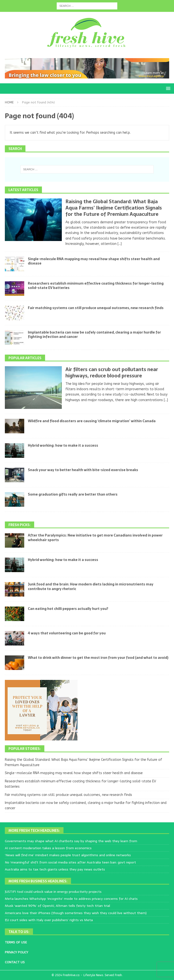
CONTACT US (15, 962)
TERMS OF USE (16, 942)
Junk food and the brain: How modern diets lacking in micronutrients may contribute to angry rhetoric (91, 586)
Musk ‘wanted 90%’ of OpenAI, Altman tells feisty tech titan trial (57, 906)
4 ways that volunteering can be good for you (67, 633)
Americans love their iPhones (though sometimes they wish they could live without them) (76, 913)
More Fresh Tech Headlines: (34, 831)
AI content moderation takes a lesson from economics (48, 848)
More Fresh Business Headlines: (38, 881)
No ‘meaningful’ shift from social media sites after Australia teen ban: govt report (70, 862)
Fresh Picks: (20, 525)
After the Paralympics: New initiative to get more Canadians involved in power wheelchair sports (95, 537)
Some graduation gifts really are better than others (73, 494)
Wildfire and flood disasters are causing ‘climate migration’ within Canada (92, 421)
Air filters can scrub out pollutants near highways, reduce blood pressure (112, 373)
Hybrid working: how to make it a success (63, 445)
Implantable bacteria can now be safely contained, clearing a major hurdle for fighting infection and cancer (94, 334)
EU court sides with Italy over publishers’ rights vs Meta (49, 920)
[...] (120, 244)
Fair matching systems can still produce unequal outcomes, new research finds (96, 308)
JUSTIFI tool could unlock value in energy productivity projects (53, 892)
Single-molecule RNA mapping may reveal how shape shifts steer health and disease (94, 261)
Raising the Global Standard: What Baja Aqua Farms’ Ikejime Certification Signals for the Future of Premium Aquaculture (114, 208)
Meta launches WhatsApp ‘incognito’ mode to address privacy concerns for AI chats (71, 899)
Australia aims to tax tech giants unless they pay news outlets (55, 869)
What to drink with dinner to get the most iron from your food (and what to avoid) (98, 658)
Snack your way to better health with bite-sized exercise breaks (83, 470)
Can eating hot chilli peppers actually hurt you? (68, 609)
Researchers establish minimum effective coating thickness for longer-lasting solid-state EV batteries (96, 286)
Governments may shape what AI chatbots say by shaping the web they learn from (71, 841)
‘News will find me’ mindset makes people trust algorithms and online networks (68, 855)
